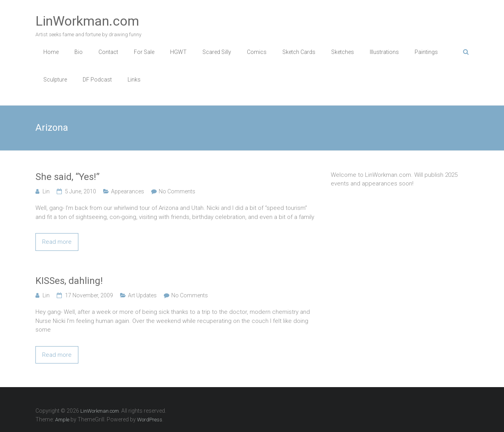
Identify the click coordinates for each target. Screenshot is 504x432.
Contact (108, 52)
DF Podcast (97, 80)
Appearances (128, 191)
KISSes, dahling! (69, 281)
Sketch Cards (299, 52)
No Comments (177, 191)
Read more (57, 242)
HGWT (178, 52)
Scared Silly (217, 52)
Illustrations (384, 52)
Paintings (426, 52)
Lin (46, 191)
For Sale (144, 52)
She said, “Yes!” (68, 177)
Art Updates (142, 295)
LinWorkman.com (87, 21)
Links (134, 80)
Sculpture (55, 80)
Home (51, 52)
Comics (257, 52)
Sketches (343, 52)
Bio (79, 52)
